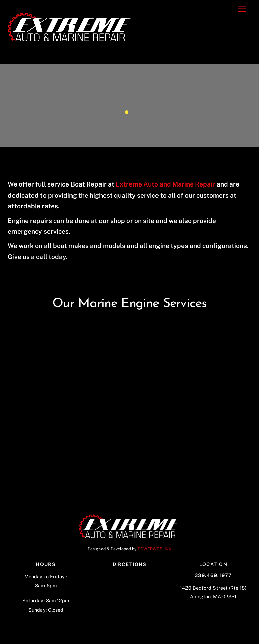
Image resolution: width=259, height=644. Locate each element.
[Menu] (242, 9)
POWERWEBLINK (154, 549)
